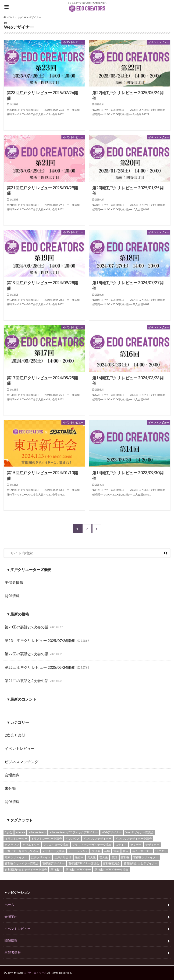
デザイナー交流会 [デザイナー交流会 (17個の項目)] (53, 851)
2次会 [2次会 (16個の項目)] (9, 832)
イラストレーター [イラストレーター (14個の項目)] (16, 839)
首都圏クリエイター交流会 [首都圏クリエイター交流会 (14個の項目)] (22, 863)
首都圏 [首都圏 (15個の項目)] (125, 857)
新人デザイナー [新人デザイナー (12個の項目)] (142, 851)
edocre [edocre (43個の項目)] (20, 832)
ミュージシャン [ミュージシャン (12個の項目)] (78, 851)
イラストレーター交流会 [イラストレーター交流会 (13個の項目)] (46, 839)
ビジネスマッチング (21, 762)
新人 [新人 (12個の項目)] (126, 851)
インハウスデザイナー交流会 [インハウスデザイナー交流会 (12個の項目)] (134, 839)
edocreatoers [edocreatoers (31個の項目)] (37, 832)
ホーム (9, 905)
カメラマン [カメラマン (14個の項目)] (12, 845)
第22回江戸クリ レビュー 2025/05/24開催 (47, 668)
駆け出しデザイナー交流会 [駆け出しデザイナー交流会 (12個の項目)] (111, 870)
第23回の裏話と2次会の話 (34, 627)
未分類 (10, 788)
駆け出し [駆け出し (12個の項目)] (56, 870)
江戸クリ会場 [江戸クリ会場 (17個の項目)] (63, 857)
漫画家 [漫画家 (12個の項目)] (79, 857)
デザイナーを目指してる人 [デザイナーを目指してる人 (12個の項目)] (22, 851)
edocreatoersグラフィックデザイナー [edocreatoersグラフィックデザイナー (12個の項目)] (74, 832)
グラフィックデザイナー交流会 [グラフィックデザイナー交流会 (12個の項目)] (92, 845)
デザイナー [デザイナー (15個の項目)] (152, 845)
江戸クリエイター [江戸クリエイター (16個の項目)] (16, 857)
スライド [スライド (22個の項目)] (121, 845)
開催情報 (12, 596)
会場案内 (12, 775)
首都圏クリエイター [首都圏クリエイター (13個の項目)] (146, 857)
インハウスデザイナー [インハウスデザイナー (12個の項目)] (97, 839)
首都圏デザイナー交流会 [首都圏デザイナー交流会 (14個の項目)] (84, 863)
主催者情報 (14, 582)
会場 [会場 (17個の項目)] (107, 851)
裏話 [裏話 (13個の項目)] (114, 857)
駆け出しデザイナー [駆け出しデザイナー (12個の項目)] (78, 870)
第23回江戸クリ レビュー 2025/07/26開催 (47, 641)
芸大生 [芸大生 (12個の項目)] (104, 857)
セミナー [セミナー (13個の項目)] (136, 845)
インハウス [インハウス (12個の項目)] (73, 839)
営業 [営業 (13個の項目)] (116, 851)
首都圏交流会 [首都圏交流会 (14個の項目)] (111, 863)
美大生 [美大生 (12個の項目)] (92, 857)
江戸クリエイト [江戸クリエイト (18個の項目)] (41, 857)
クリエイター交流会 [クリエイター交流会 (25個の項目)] (56, 845)
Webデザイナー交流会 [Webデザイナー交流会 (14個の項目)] (140, 832)
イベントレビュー (20, 748)
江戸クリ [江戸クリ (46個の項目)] (161, 851)
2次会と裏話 (15, 735)
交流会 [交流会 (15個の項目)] (96, 851)
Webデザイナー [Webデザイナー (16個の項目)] (112, 832)
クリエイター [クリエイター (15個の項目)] (31, 845)
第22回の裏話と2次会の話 (34, 654)
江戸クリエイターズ (35, 973)
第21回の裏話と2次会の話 (34, 681)
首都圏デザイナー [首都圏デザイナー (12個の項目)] (53, 863)
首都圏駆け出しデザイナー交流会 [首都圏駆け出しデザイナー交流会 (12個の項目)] (26, 870)
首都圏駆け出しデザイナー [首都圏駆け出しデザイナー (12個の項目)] (141, 863)
